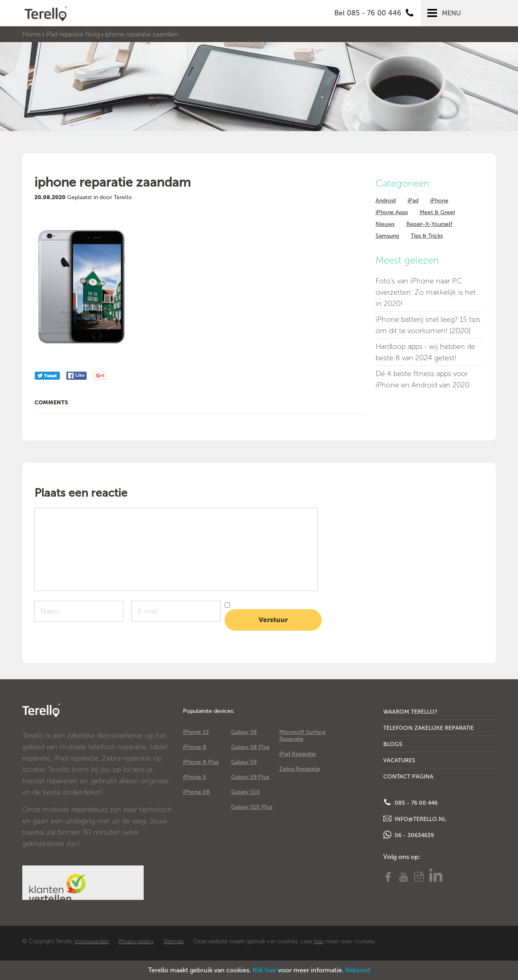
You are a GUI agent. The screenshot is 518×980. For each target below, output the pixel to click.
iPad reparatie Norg (73, 34)
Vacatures (399, 760)
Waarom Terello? (410, 712)
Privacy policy (136, 941)
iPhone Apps (392, 212)
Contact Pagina (408, 777)
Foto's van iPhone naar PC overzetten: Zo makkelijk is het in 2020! (426, 292)
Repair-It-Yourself (429, 224)
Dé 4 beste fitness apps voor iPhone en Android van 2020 (422, 379)
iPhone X (195, 777)
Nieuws (385, 224)
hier (319, 941)
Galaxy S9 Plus (250, 777)
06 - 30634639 (409, 835)
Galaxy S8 (244, 732)
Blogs (393, 744)
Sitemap (174, 941)
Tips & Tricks (427, 236)
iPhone (439, 201)
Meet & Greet (437, 212)
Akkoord (358, 970)
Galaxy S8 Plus (250, 747)
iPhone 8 (195, 747)
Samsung (387, 236)
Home (32, 34)
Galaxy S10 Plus (252, 807)
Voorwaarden (92, 941)
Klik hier (264, 970)
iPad (413, 201)
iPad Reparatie (298, 754)
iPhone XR (196, 792)
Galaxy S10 (245, 792)
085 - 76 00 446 (410, 802)
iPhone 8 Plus (201, 762)
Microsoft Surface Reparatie (303, 736)
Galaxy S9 (244, 762)
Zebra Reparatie (300, 769)
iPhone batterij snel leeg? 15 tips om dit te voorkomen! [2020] (428, 325)
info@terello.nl (415, 818)
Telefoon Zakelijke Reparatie (429, 728)
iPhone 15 (196, 732)
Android (386, 201)
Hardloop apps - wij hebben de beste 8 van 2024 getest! (425, 352)
